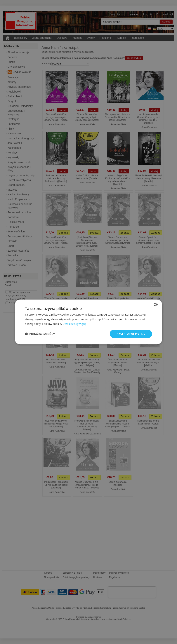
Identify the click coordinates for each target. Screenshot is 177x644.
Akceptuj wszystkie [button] (131, 334)
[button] (40, 334)
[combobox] (156, 304)
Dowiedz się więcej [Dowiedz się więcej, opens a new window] (74, 324)
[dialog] (88, 322)
